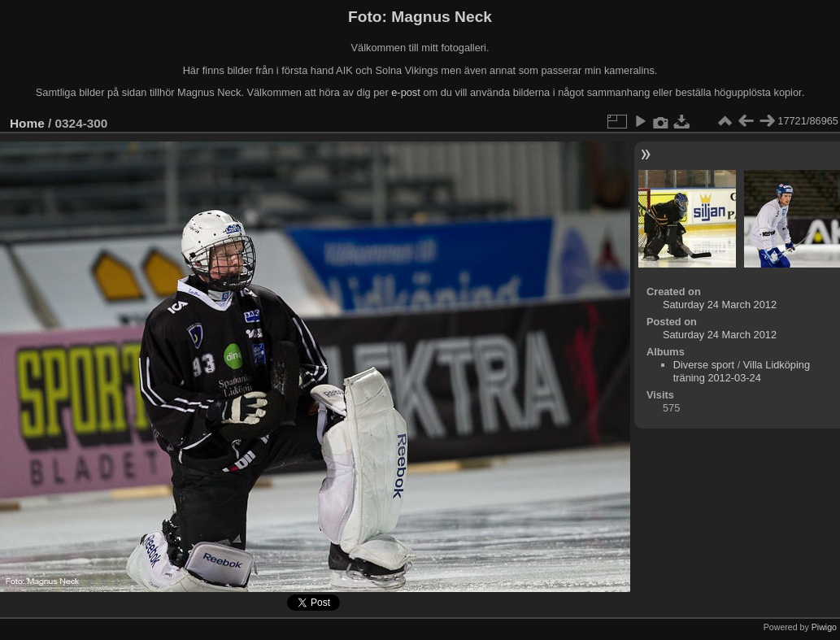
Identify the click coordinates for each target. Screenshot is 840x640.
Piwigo (824, 627)
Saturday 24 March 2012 (720, 305)
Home (27, 123)
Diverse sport (704, 365)
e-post (406, 92)
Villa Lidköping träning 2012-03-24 (742, 371)
